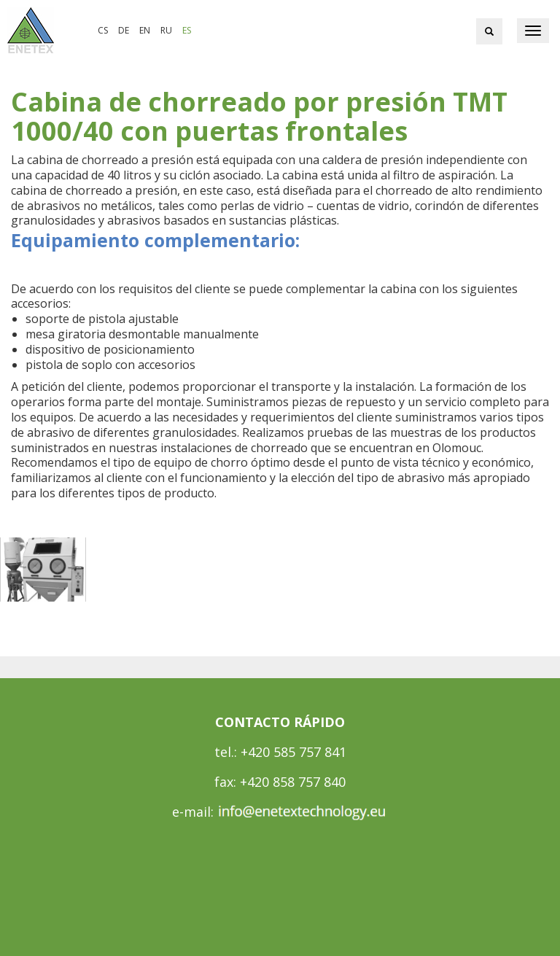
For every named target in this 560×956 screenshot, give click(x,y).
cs (103, 30)
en (145, 30)
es (187, 30)
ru (166, 30)
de (124, 30)
